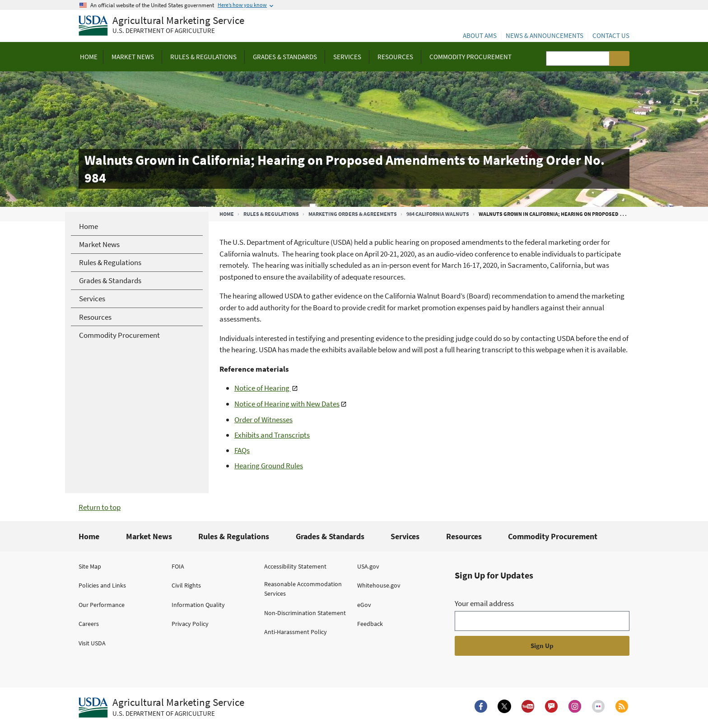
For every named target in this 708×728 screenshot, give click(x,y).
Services (405, 536)
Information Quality (198, 605)
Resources (464, 536)
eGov (364, 605)
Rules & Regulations (271, 214)
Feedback (370, 624)
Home (227, 214)
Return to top (100, 507)
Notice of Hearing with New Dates (287, 404)
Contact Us (611, 35)
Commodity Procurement (553, 536)
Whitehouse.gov (379, 585)
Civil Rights (186, 585)
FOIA (178, 566)
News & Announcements (545, 35)
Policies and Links (102, 585)
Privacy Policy (190, 624)
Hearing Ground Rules (269, 466)
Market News (149, 536)
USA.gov (368, 566)
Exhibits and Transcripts (272, 435)
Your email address (484, 603)
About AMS (480, 35)
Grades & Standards (330, 536)
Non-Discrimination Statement (305, 613)
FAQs (242, 450)
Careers (89, 624)
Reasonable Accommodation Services (303, 589)
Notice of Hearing (263, 388)
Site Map (90, 566)
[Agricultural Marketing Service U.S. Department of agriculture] (161, 26)
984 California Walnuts (438, 214)
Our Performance (102, 605)
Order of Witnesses (263, 420)
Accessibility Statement (295, 566)
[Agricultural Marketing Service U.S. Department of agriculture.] (161, 708)
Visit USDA (92, 643)
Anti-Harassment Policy (296, 632)
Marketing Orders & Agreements (353, 214)
